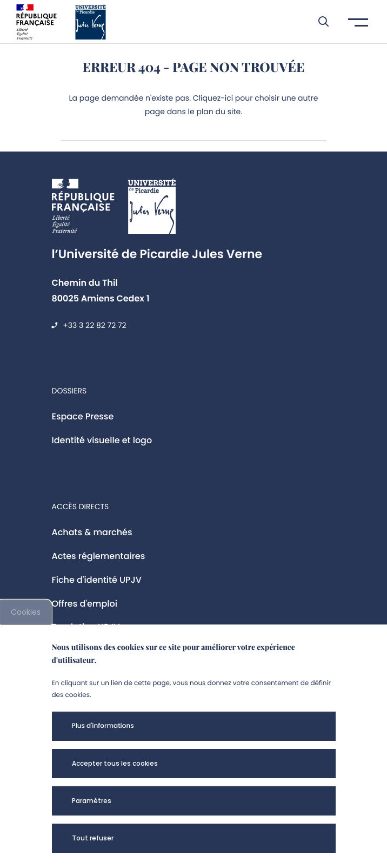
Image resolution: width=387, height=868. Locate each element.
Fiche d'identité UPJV (97, 580)
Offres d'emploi (85, 604)
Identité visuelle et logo (102, 440)
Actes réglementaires (99, 556)
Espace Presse (83, 416)
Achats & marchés (92, 532)
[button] (318, 22)
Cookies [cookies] (26, 612)
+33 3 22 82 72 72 (94, 325)
